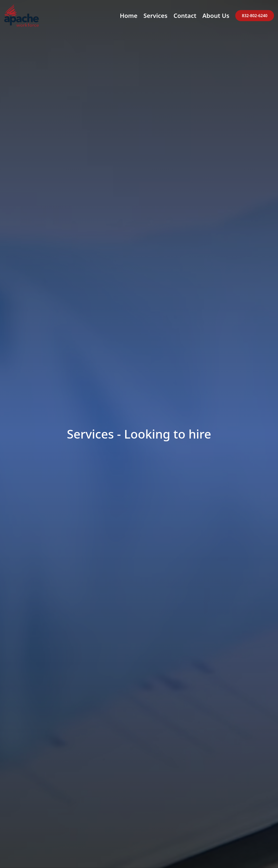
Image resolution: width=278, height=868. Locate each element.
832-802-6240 (255, 16)
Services (156, 16)
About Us (216, 16)
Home (129, 16)
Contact (185, 16)
